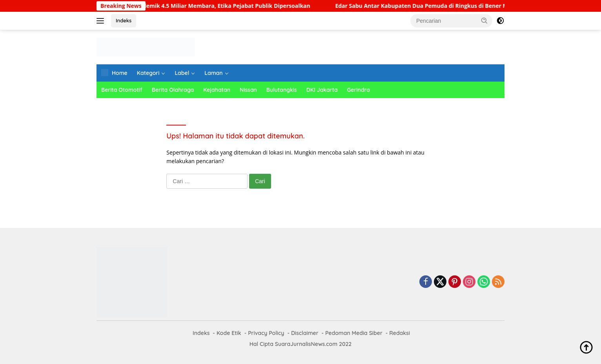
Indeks (124, 20)
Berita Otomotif (122, 90)
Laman (213, 73)
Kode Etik (229, 333)
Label (182, 73)
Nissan (248, 90)
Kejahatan (217, 90)
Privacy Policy (266, 333)
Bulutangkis (282, 90)
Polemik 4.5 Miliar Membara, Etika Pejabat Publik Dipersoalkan (231, 6)
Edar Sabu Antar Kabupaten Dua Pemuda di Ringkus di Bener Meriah (435, 6)
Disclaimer (305, 333)
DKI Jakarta (322, 90)
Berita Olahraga (173, 90)
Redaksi (400, 333)
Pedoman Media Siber (354, 333)
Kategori (148, 73)
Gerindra (359, 90)
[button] (484, 20)
